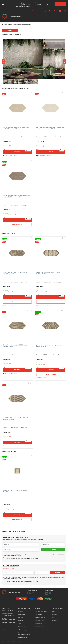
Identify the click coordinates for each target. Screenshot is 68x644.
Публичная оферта (23, 637)
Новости (21, 612)
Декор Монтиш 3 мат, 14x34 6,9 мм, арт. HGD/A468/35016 (16, 346)
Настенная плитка (40, 621)
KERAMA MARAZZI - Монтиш (10, 155)
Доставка (21, 624)
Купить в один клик (17, 225)
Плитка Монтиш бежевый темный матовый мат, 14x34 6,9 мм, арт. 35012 (17, 196)
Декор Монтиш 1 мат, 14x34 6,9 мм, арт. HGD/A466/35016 (16, 273)
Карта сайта (5, 626)
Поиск (3, 629)
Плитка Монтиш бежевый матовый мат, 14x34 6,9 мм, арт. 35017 (16, 128)
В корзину (17, 220)
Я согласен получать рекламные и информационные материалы (22, 558)
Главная (4, 25)
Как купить (21, 618)
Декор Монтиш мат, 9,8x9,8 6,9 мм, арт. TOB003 (15, 491)
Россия (14, 25)
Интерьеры (54, 615)
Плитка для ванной (40, 624)
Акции (53, 618)
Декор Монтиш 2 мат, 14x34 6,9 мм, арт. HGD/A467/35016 (49, 273)
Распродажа (55, 621)
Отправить (53, 550)
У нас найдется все (57, 608)
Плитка (9, 25)
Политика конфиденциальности (24, 634)
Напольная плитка (40, 618)
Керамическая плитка (41, 612)
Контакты (21, 621)
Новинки (54, 612)
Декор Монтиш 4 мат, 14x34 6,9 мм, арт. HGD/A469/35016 (49, 346)
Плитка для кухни (40, 627)
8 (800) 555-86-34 (43, 5)
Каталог (37, 608)
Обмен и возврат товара (25, 630)
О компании (21, 615)
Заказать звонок (60, 4)
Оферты (18, 554)
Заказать (17, 152)
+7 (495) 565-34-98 (23, 5)
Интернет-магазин (24, 608)
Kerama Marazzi (21, 25)
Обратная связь (22, 627)
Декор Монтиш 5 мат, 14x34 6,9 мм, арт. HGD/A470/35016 (16, 419)
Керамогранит (39, 615)
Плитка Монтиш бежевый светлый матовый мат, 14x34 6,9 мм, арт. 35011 (51, 128)
